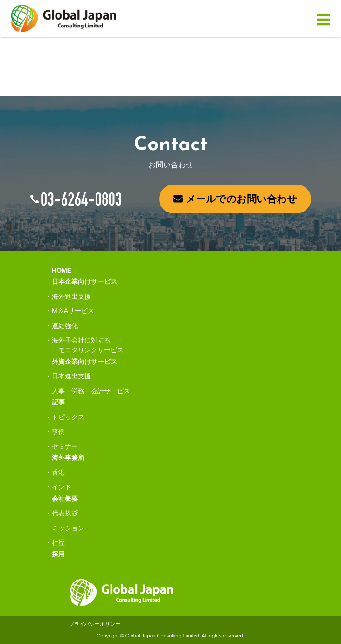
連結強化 (65, 326)
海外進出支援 (71, 296)
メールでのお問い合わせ (235, 199)
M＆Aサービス (73, 311)
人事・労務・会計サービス (91, 391)
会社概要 (65, 499)
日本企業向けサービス (84, 281)
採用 (58, 554)
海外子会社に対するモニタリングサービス (88, 345)
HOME (62, 270)
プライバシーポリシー (95, 624)
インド (62, 487)
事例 (58, 432)
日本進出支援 (71, 376)
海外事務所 (68, 458)
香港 (58, 473)
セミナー (65, 446)
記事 (58, 402)
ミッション (68, 528)
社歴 (58, 542)
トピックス (68, 417)
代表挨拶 (65, 513)
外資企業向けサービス (84, 362)
